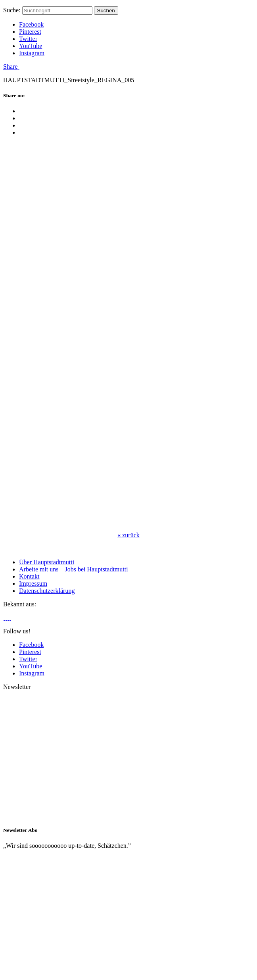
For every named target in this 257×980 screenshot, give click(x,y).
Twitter (28, 39)
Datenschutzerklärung (47, 591)
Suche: (12, 10)
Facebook (31, 24)
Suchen (106, 11)
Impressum (33, 584)
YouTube (31, 46)
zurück (128, 535)
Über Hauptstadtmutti (47, 562)
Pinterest (30, 32)
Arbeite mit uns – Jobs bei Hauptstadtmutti (74, 569)
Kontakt (29, 576)
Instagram (32, 53)
